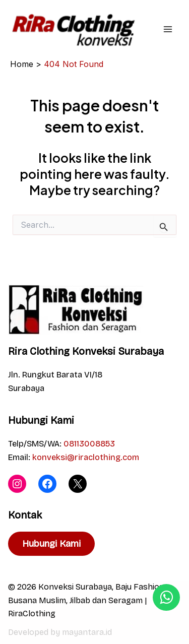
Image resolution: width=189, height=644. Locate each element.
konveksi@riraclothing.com (86, 457)
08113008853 (89, 444)
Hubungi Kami (51, 544)
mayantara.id (87, 632)
